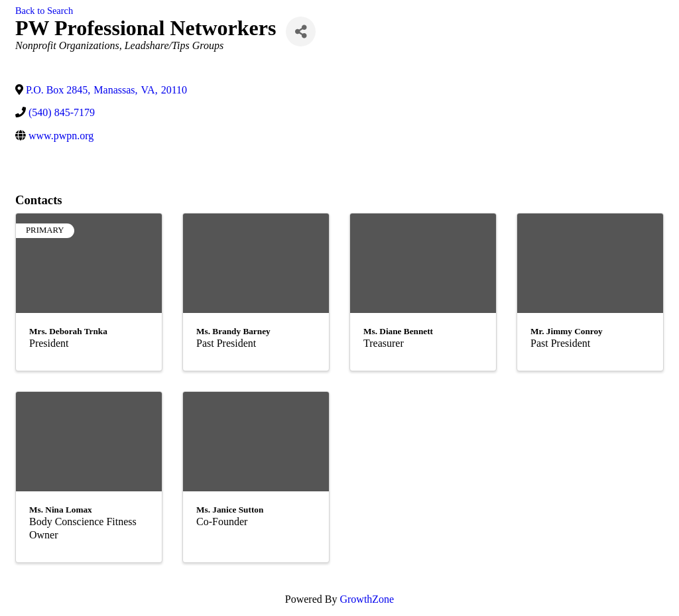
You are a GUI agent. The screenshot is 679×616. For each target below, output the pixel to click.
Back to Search (44, 11)
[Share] (301, 31)
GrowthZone (367, 599)
